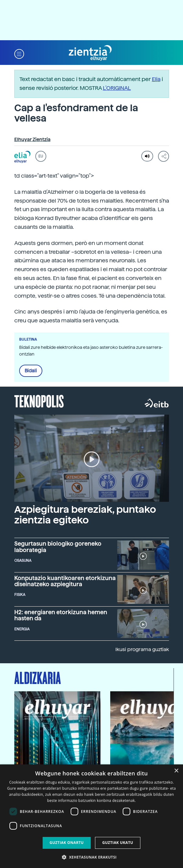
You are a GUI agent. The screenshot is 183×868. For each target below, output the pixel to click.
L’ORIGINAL (117, 88)
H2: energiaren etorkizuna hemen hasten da (61, 615)
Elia (156, 79)
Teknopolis (39, 401)
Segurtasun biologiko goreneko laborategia (58, 547)
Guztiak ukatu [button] (118, 843)
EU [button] (41, 156)
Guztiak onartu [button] (67, 843)
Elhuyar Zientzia (32, 140)
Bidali (31, 371)
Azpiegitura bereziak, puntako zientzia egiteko (85, 515)
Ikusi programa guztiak (142, 649)
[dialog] (91, 816)
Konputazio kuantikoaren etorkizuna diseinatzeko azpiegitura (65, 581)
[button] (19, 53)
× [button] (176, 771)
